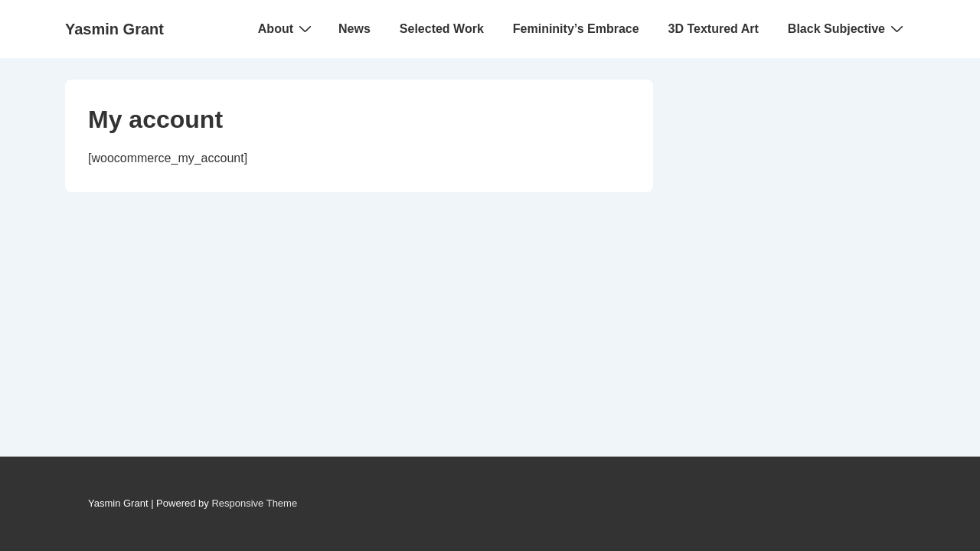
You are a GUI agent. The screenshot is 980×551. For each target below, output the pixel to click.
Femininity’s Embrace (576, 29)
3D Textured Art (714, 29)
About (287, 28)
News (354, 29)
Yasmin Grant (114, 29)
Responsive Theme (254, 503)
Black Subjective (848, 28)
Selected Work (442, 29)
